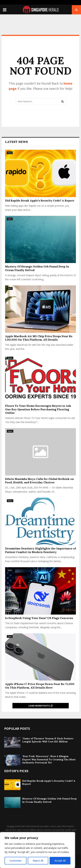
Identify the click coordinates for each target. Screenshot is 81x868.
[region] (38, 850)
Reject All (38, 861)
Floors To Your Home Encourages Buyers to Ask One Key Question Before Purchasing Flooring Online (38, 409)
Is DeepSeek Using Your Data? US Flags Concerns (39, 618)
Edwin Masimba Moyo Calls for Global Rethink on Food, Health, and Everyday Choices (39, 481)
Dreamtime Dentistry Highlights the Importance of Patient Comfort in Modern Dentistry (40, 550)
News (10, 358)
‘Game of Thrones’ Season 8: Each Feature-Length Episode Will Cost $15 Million (48, 740)
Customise (16, 861)
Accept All (60, 861)
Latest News (16, 142)
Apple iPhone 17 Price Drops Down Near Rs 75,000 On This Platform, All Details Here (40, 686)
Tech (10, 153)
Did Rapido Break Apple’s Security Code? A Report (40, 200)
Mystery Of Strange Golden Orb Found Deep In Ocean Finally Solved (49, 800)
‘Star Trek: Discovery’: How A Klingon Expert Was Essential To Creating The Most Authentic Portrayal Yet (49, 759)
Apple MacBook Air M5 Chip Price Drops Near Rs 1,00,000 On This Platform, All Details (39, 338)
